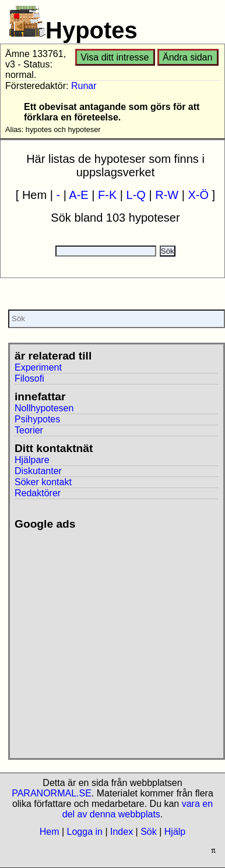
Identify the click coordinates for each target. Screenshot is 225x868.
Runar (84, 86)
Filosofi (29, 378)
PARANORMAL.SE (52, 793)
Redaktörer (38, 493)
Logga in (85, 832)
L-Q (136, 195)
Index (122, 832)
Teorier (29, 430)
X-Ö (199, 195)
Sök (149, 832)
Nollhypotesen (44, 408)
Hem (50, 832)
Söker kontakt (43, 482)
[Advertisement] (109, 640)
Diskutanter (38, 471)
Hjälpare (32, 460)
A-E (78, 195)
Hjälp (175, 832)
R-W (167, 195)
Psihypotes (37, 419)
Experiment (38, 367)
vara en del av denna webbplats (138, 809)
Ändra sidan (187, 57)
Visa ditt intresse (115, 57)
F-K (107, 195)
